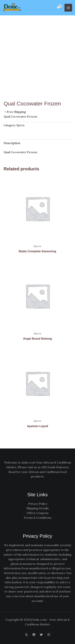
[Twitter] (41, 635)
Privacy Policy (38, 504)
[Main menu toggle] (68, 8)
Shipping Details (38, 508)
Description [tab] (12, 143)
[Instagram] (49, 635)
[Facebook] (34, 635)
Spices (20, 125)
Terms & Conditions (38, 518)
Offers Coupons (37, 513)
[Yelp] (26, 635)
